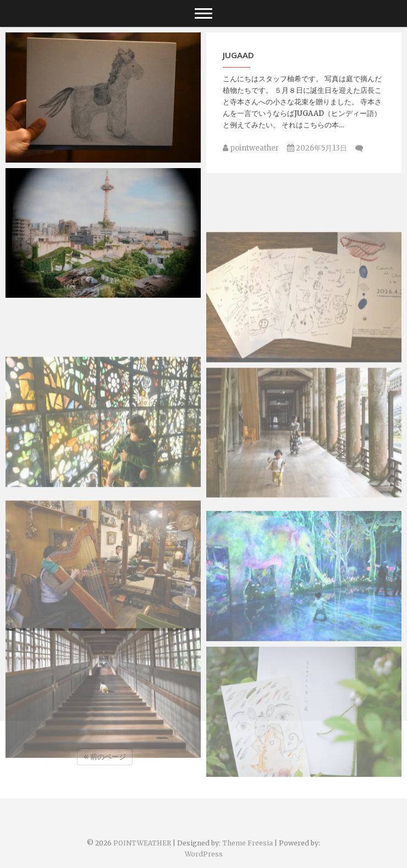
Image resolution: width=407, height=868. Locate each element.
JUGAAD (238, 55)
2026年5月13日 (317, 148)
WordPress (204, 854)
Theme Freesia (248, 843)
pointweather (251, 148)
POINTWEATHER (142, 843)
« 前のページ (105, 757)
